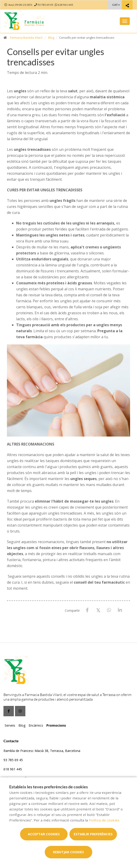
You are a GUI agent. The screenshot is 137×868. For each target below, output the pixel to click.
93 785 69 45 (13, 760)
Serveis (10, 725)
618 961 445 (13, 769)
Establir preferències (93, 834)
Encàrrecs (36, 725)
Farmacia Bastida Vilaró (26, 38)
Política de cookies (104, 820)
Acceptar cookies (44, 834)
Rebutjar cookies (68, 852)
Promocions (56, 725)
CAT (115, 5)
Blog (51, 38)
